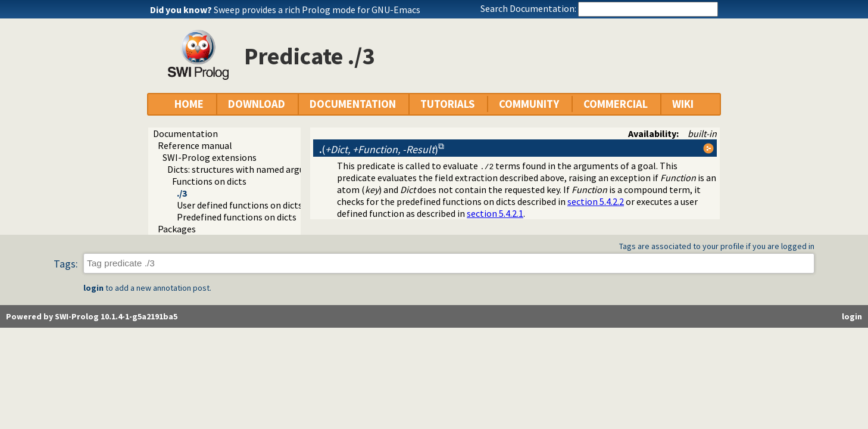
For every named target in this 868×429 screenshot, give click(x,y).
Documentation (185, 133)
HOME (189, 104)
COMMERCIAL (616, 104)
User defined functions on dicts (240, 205)
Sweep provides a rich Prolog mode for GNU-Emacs (317, 10)
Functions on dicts (209, 181)
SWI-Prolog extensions (210, 157)
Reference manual (195, 145)
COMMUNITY (529, 104)
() (379, 149)
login (93, 288)
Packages (177, 229)
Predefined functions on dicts (237, 217)
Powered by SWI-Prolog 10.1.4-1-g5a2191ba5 (92, 316)
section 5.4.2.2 (596, 201)
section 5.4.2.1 (495, 213)
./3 (182, 193)
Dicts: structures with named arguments (249, 169)
